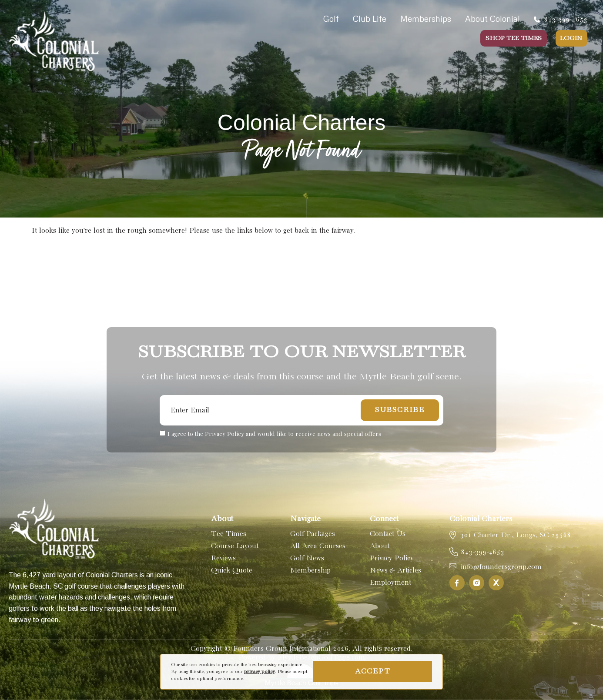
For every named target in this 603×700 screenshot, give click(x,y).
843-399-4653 (561, 20)
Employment (390, 583)
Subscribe (400, 410)
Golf (331, 18)
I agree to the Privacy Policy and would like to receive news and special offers (274, 434)
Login (571, 38)
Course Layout (235, 546)
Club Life (370, 18)
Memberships (426, 18)
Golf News (307, 558)
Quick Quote (232, 571)
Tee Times (229, 534)
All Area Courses (318, 546)
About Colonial (492, 18)
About (380, 546)
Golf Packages (313, 534)
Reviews (223, 558)
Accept (373, 672)
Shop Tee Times (514, 38)
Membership (310, 571)
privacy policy (260, 672)
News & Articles (395, 571)
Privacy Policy (392, 558)
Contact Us (388, 534)
